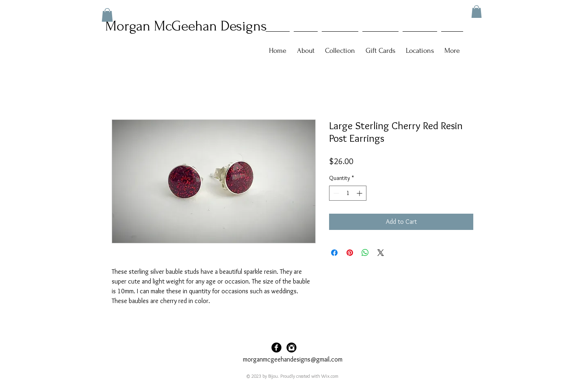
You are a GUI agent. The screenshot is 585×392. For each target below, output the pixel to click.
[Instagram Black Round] (291, 348)
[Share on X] (381, 253)
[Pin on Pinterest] (350, 253)
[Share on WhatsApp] (365, 253)
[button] (477, 12)
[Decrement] (335, 193)
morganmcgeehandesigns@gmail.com (293, 359)
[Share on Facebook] (334, 253)
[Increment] (360, 193)
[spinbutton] (348, 193)
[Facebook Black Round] (276, 348)
